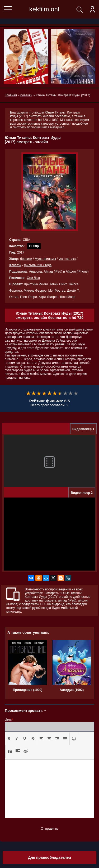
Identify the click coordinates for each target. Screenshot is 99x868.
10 (76, 394)
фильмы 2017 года (38, 265)
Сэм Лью (33, 278)
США (26, 240)
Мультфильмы (45, 259)
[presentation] (9, 739)
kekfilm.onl (44, 9)
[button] (9, 739)
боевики (26, 259)
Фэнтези (15, 265)
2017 (21, 252)
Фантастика (67, 259)
